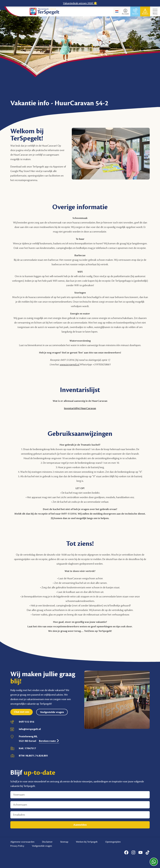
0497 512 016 (26, 722)
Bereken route (49, 741)
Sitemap (64, 842)
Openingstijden (113, 842)
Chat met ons (22, 712)
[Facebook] (126, 852)
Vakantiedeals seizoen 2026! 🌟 (80, 3)
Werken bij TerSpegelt (87, 842)
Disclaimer (47, 842)
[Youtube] (140, 852)
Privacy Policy (17, 846)
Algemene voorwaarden (22, 842)
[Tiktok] (148, 852)
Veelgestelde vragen (52, 712)
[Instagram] (133, 852)
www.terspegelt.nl (70, 364)
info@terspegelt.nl (30, 729)
